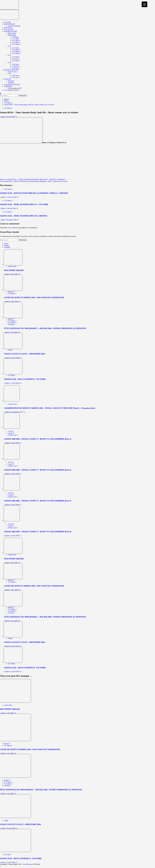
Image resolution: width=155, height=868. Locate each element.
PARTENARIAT (10, 24)
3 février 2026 (11, 208)
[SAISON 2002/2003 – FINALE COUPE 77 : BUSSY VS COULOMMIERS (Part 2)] (12, 459)
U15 (10, 55)
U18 (10, 63)
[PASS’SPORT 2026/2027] (13, 265)
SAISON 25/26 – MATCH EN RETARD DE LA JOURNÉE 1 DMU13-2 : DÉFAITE (34, 193)
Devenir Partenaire (14, 26)
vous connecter (13, 228)
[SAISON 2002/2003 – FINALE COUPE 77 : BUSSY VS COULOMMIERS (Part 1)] (12, 428)
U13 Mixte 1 (16, 50)
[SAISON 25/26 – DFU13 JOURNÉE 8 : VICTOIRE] (13, 373)
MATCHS (7, 79)
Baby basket (12, 33)
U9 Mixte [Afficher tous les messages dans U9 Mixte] (11, 324)
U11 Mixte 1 (16, 41)
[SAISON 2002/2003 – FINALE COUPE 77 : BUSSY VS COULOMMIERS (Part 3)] (12, 489)
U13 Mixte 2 (16, 52)
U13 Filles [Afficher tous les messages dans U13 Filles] (12, 375)
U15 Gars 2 (16, 61)
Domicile (11, 81)
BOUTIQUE (8, 28)
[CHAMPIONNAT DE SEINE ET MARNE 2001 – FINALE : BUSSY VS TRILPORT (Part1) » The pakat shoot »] (12, 400)
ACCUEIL (8, 22)
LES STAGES (9, 30)
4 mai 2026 (14, 274)
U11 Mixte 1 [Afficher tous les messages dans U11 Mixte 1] (12, 294)
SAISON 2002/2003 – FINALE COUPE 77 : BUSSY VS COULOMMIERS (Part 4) (38, 532)
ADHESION (8, 86)
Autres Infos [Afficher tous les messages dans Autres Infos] (12, 266)
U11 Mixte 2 (16, 42)
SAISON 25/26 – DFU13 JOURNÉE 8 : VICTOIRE (25, 379)
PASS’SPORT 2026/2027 (14, 270)
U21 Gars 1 (16, 75)
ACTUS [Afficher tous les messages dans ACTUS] (11, 431)
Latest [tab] (6, 244)
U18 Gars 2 (16, 68)
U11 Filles (16, 39)
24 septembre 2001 (17, 412)
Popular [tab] (7, 245)
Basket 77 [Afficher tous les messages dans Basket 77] (11, 292)
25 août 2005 (15, 443)
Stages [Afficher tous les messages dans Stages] (10, 350)
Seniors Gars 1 (13, 72)
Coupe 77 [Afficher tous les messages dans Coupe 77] (11, 433)
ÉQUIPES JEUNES (11, 31)
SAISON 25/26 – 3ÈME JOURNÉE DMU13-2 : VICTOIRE (24, 204)
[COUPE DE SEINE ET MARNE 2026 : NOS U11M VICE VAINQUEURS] (13, 290)
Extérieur (11, 83)
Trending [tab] (7, 247)
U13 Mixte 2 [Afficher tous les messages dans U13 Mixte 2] (8, 108)
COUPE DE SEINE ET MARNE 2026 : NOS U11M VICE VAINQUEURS (34, 297)
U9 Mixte (15, 37)
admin (3, 117)
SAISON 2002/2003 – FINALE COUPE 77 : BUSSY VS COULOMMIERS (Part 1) (38, 439)
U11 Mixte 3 (16, 44)
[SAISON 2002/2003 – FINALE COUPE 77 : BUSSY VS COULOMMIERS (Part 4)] (12, 520)
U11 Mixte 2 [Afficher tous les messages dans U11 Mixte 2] (12, 323)
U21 (10, 74)
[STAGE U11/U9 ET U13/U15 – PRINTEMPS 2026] (13, 348)
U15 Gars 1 (16, 59)
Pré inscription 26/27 (15, 88)
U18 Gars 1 (16, 66)
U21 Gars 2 (16, 77)
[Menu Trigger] (144, 4)
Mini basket (12, 35)
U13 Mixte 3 (16, 53)
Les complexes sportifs (12, 90)
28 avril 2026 (15, 358)
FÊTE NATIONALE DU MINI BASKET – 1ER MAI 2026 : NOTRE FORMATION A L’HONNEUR (45, 328)
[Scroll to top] (0, 866)
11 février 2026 (12, 197)
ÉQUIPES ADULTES (11, 70)
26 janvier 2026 (12, 220)
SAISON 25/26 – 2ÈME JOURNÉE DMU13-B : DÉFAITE (24, 216)
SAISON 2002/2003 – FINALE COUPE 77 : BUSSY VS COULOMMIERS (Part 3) (38, 501)
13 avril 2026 (15, 383)
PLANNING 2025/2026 (12, 85)
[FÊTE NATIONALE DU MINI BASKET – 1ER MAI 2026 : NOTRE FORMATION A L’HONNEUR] (13, 317)
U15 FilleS (16, 57)
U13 (10, 46)
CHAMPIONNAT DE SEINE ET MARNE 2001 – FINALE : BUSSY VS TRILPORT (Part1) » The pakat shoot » (50, 408)
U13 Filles (16, 48)
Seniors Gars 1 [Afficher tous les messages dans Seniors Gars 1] (13, 404)
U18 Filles (16, 64)
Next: (34, 181)
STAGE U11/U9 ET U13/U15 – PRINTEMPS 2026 (24, 354)
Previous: (33, 179)
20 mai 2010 (11, 117)
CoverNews (26, 864)
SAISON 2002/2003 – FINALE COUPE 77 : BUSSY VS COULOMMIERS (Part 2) (38, 470)
